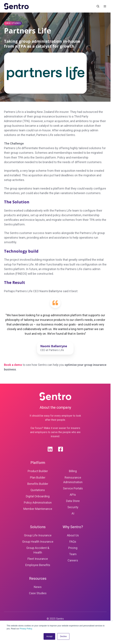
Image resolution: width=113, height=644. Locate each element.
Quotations (38, 490)
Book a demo (13, 365)
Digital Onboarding (38, 496)
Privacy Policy (26, 629)
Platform (38, 463)
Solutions (38, 527)
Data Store (73, 501)
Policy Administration (38, 503)
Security (73, 507)
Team (73, 554)
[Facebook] (61, 449)
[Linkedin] (50, 449)
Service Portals (73, 488)
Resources (38, 578)
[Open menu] (105, 6)
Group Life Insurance (38, 535)
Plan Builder (38, 477)
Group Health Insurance (38, 542)
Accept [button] (49, 636)
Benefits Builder (38, 484)
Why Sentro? (73, 527)
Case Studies (38, 593)
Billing (73, 471)
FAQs (73, 542)
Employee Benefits (38, 565)
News (38, 587)
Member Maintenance (38, 509)
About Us (73, 535)
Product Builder (38, 471)
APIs (73, 495)
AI (73, 513)
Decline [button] (63, 636)
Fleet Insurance (38, 559)
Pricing (73, 548)
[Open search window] (98, 6)
